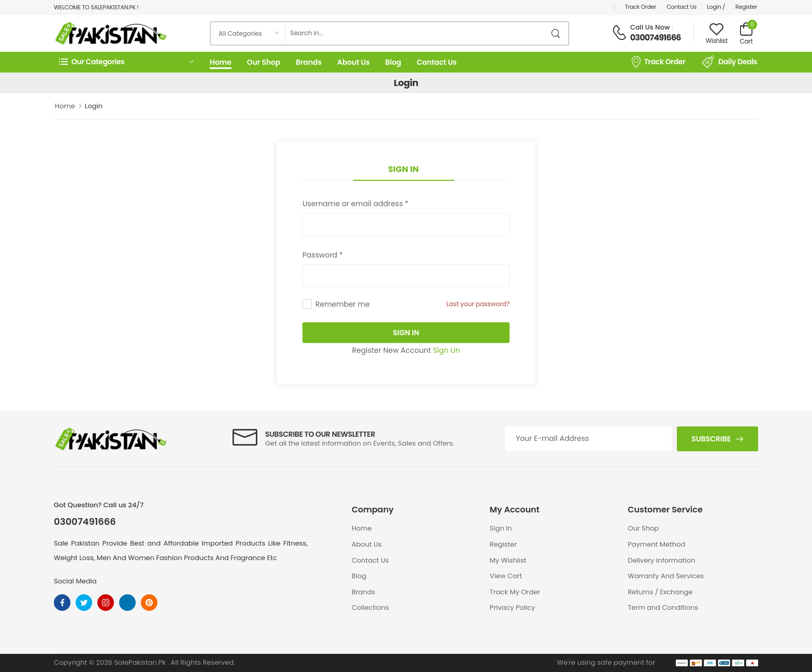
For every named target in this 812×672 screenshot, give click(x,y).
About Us (353, 62)
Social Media (75, 581)
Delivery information (661, 560)
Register (746, 7)
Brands (309, 62)
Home (221, 62)
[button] (126, 62)
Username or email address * (355, 204)
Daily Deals (729, 62)
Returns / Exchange (660, 592)
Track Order (641, 7)
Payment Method (656, 544)
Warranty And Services (666, 576)
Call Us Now (650, 27)
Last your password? (478, 304)
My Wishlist (508, 560)
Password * (323, 255)
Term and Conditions (663, 607)
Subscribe (711, 439)
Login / (716, 7)
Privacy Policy (513, 607)
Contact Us (682, 7)
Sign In (404, 169)
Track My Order (515, 592)
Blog (393, 62)
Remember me (343, 304)
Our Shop (264, 62)
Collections (370, 607)
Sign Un (446, 350)
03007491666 (656, 38)
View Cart (506, 576)
